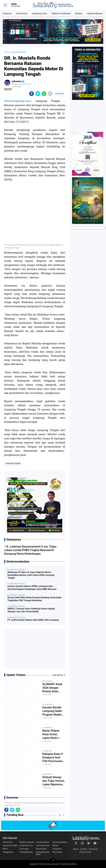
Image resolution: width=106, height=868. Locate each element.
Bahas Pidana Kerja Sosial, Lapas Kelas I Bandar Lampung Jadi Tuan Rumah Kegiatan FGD (53, 734)
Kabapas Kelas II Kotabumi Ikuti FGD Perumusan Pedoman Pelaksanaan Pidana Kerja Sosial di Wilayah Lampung (53, 758)
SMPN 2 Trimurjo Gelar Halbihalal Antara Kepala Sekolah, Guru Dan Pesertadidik (31, 610)
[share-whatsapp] (44, 94)
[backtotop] (53, 861)
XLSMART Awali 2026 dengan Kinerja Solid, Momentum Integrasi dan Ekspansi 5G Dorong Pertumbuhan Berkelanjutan (52, 688)
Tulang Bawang (26, 852)
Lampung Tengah (13, 463)
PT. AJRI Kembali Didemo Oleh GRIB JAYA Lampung (33, 620)
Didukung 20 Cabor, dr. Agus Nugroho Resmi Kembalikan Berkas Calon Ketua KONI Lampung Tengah (31, 575)
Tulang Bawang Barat (43, 853)
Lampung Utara (39, 13)
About (76, 849)
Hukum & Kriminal (61, 13)
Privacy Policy (85, 852)
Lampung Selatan (60, 842)
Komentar (60, 94)
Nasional (7, 13)
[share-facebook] (32, 94)
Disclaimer (93, 849)
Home (7, 52)
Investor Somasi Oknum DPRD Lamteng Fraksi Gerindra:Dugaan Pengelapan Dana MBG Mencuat (32, 588)
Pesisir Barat (41, 849)
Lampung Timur (26, 845)
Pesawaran (24, 849)
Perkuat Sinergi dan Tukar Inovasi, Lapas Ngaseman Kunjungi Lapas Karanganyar (54, 781)
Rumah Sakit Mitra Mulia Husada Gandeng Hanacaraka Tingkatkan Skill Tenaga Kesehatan (35, 599)
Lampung (48, 704)
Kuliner (79, 13)
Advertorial (22, 13)
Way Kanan (57, 852)
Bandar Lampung (27, 842)
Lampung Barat (42, 842)
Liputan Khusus (95, 13)
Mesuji (55, 845)
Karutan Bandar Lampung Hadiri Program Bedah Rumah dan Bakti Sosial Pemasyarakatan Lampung (53, 711)
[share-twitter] (38, 94)
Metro (5, 849)
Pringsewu (57, 849)
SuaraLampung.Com (17, 101)
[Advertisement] (35, 650)
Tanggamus (8, 852)
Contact (83, 849)
